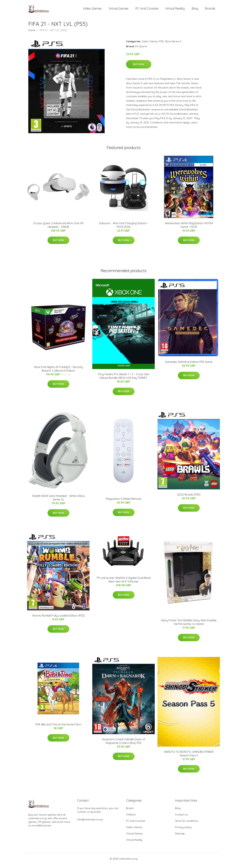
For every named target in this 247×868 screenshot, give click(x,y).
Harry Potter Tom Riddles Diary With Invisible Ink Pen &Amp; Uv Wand (189, 626)
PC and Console (147, 10)
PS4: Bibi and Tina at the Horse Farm (58, 728)
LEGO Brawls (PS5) (189, 498)
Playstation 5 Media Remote (123, 502)
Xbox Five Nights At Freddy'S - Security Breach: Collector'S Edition (58, 372)
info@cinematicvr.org (90, 823)
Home (32, 34)
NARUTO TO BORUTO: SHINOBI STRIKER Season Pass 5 (189, 757)
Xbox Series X (173, 45)
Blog (195, 10)
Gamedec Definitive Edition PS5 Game (189, 365)
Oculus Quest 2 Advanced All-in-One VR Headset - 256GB (58, 228)
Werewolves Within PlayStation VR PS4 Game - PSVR (189, 228)
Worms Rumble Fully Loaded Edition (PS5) (58, 619)
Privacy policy (183, 831)
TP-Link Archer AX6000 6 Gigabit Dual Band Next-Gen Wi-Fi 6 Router (123, 583)
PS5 (161, 45)
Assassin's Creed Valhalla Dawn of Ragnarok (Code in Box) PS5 (124, 745)
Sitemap (180, 837)
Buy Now (139, 68)
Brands (210, 10)
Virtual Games (119, 10)
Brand (130, 812)
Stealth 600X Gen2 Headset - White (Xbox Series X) (58, 501)
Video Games (92, 10)
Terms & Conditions (187, 824)
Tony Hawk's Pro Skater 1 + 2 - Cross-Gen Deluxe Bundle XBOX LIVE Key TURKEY (123, 379)
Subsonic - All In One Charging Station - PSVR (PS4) (124, 228)
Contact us (181, 818)
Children (131, 818)
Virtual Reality (175, 10)
